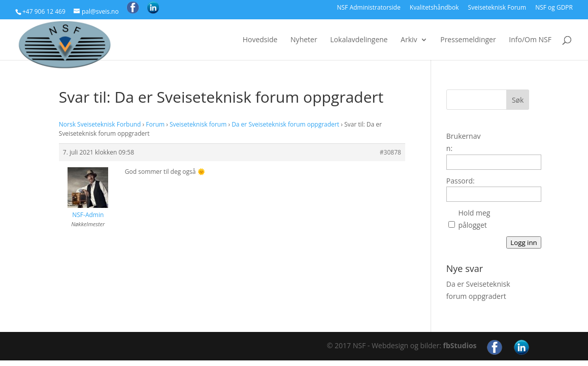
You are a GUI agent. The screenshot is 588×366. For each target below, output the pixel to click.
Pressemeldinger (468, 40)
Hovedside (260, 40)
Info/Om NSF (530, 40)
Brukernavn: (464, 142)
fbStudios (460, 345)
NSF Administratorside (368, 8)
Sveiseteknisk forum (198, 124)
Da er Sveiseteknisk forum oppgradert (285, 124)
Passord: (461, 181)
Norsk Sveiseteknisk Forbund (100, 124)
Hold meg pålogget (474, 219)
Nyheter (304, 40)
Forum (155, 124)
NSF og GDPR (554, 8)
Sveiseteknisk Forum (497, 8)
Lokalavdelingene (359, 40)
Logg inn (524, 242)
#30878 (390, 152)
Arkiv (409, 40)
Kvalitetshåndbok (434, 8)
